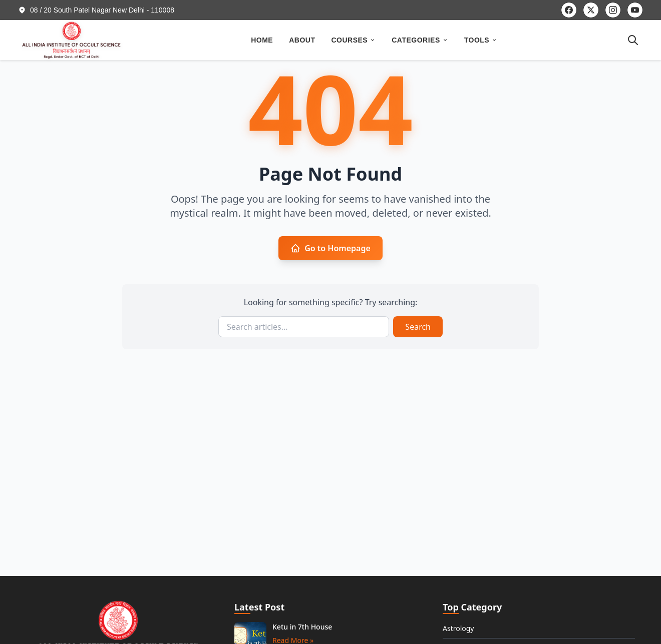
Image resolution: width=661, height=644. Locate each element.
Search (418, 327)
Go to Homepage (330, 248)
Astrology (458, 628)
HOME (262, 40)
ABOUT (302, 40)
